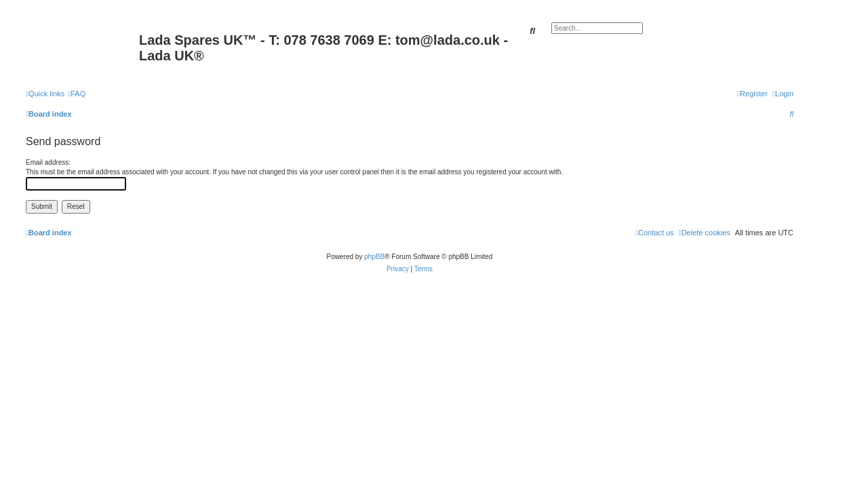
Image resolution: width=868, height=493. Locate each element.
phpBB (374, 257)
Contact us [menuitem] (655, 233)
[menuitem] (77, 94)
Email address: (48, 162)
